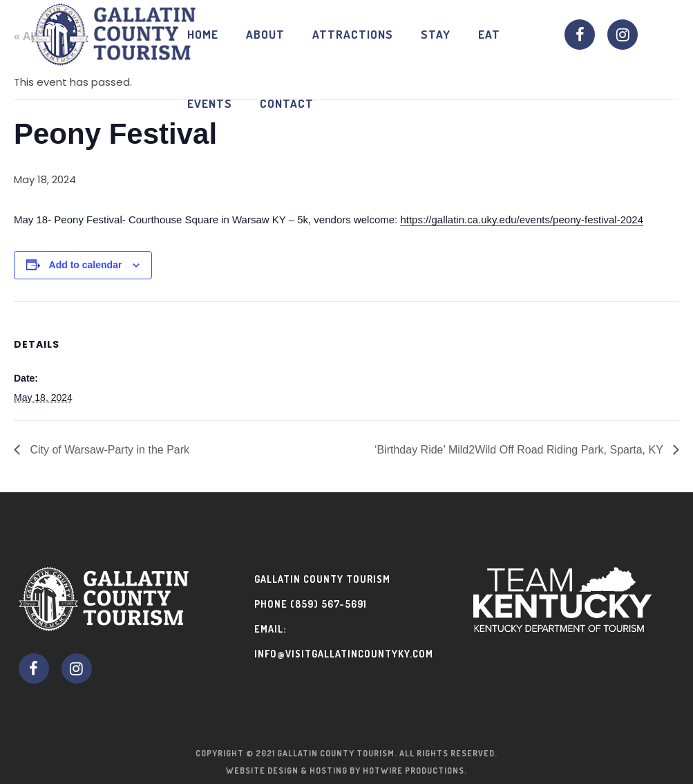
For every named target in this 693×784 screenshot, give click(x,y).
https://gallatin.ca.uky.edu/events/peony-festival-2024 (522, 220)
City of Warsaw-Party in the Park (108, 450)
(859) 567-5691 (329, 604)
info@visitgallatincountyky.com (344, 654)
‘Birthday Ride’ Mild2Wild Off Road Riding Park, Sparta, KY (520, 450)
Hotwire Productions (414, 771)
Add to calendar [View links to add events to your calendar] (86, 265)
